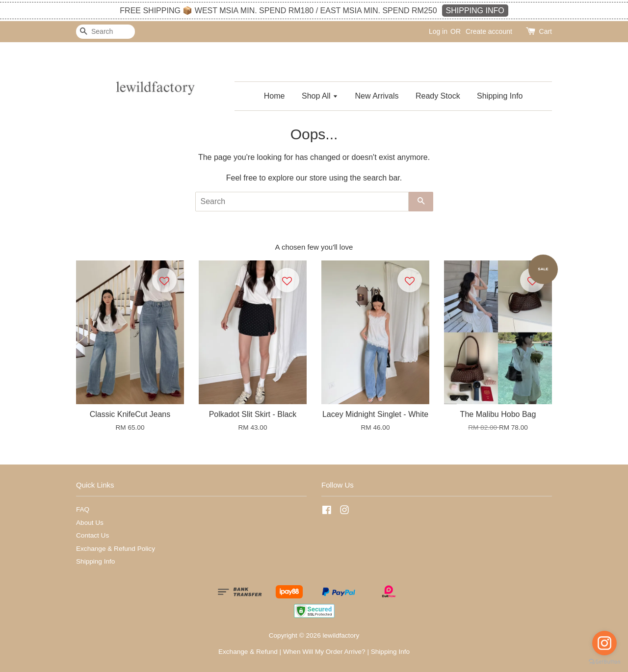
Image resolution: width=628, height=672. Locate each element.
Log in (438, 31)
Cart (546, 31)
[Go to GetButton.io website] (604, 662)
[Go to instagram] (604, 643)
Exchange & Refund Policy (116, 549)
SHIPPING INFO (475, 11)
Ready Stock (438, 96)
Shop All (320, 96)
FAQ (83, 509)
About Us (90, 523)
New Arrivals (377, 96)
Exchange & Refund (248, 652)
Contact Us (92, 535)
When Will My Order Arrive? (324, 652)
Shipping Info (500, 96)
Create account (489, 31)
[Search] (105, 32)
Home (275, 96)
